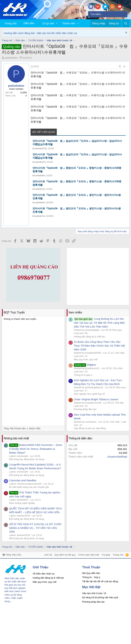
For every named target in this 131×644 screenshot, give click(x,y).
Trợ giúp (106, 555)
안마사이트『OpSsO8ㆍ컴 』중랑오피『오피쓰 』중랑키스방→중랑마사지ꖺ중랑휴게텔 (77, 170)
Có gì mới (48, 23)
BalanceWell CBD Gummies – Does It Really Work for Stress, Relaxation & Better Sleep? (36, 449)
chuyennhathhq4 (117, 457)
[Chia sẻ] (120, 67)
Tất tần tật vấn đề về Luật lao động (100, 581)
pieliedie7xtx (40, 189)
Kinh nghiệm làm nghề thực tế (89, 394)
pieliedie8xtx (11, 58)
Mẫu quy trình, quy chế (86, 359)
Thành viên (69, 23)
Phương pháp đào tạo (85, 409)
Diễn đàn (29, 23)
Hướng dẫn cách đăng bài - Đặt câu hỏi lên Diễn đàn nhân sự (40, 33)
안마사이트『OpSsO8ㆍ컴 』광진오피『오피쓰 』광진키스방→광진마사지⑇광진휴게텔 (77, 197)
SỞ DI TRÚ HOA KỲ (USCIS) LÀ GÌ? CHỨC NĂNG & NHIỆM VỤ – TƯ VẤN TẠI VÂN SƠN (35, 528)
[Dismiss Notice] (126, 33)
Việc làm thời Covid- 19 (94, 593)
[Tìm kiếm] (108, 14)
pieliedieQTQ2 (41, 149)
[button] (57, 23)
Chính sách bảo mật (89, 555)
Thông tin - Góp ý (91, 577)
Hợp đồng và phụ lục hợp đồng (90, 428)
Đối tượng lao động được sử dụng (27, 459)
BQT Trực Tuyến (14, 312)
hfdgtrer (85, 365)
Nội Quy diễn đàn (91, 573)
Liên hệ (48, 555)
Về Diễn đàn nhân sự (44, 574)
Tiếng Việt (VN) (12, 555)
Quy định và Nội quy (65, 555)
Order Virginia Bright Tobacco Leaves (96, 399)
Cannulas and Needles (23, 480)
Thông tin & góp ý (83, 375)
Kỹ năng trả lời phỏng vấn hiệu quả (100, 597)
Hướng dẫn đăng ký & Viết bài (89, 337)
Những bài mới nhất (16, 438)
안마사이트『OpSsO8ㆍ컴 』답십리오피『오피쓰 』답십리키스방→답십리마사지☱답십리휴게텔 (77, 143)
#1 (124, 66)
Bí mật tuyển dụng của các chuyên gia (29, 487)
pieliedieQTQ (41, 162)
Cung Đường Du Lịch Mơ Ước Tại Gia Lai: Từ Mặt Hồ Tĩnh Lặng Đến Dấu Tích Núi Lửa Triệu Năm (99, 323)
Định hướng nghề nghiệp (22, 503)
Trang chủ (11, 23)
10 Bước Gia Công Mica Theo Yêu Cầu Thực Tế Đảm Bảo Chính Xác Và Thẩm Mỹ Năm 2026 (99, 346)
